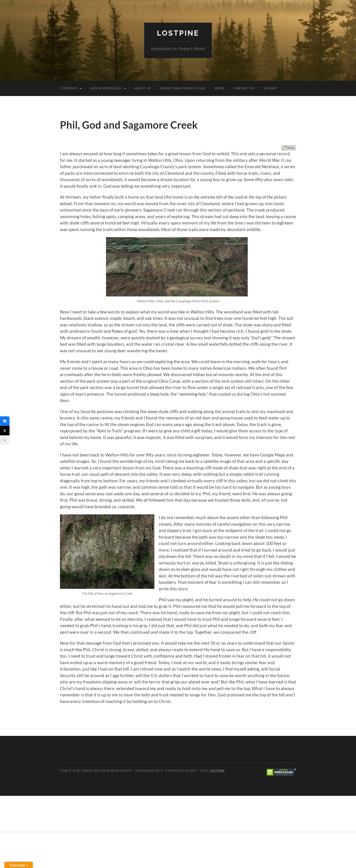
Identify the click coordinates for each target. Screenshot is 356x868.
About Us (142, 88)
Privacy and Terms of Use (183, 88)
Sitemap (270, 88)
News (220, 88)
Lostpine (178, 33)
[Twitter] (5, 431)
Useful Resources (106, 88)
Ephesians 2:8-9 (149, 771)
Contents (69, 88)
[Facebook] (5, 421)
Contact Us (244, 88)
